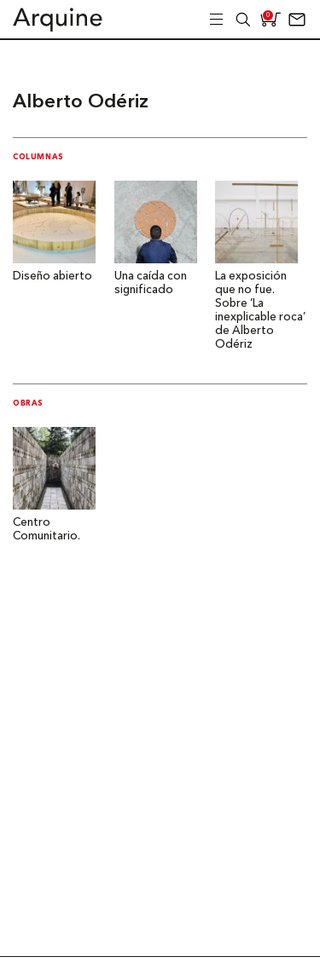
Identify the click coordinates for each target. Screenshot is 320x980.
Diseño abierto (52, 277)
